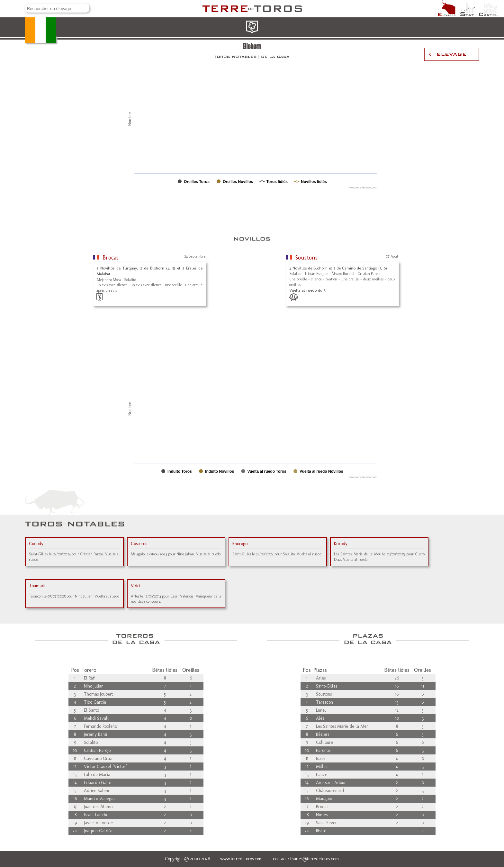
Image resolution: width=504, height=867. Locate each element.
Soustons (306, 258)
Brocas (111, 258)
